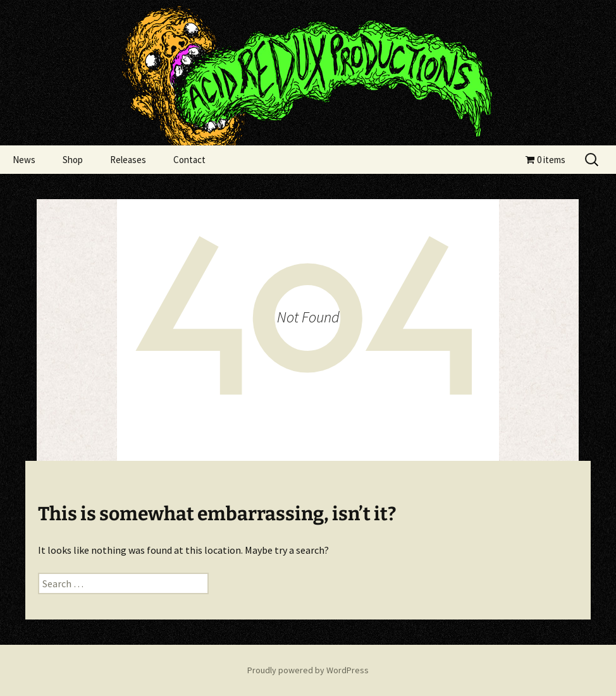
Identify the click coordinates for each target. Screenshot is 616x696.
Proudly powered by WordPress (308, 670)
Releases (128, 160)
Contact (189, 160)
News (24, 160)
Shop (73, 160)
